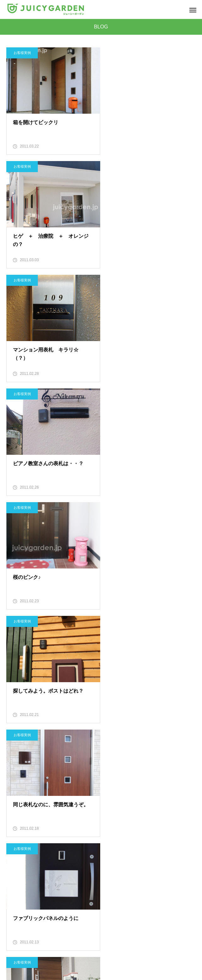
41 (94, 791)
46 (171, 791)
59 (186, 807)
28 (78, 776)
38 (47, 791)
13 (32, 760)
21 (155, 760)
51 (63, 807)
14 (47, 760)
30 (109, 776)
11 (186, 744)
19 (124, 760)
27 (63, 776)
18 (109, 760)
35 (186, 776)
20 (140, 760)
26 (47, 776)
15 (63, 760)
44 (140, 791)
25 (32, 776)
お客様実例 (22, 53)
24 (16, 776)
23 (186, 760)
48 (16, 807)
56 (140, 807)
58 (171, 807)
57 (155, 807)
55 (124, 807)
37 (32, 791)
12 (16, 760)
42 (109, 791)
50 (47, 807)
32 (140, 776)
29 (94, 776)
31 (124, 776)
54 (109, 807)
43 (124, 791)
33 (155, 776)
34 (171, 776)
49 (32, 807)
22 (171, 760)
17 (94, 760)
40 (78, 791)
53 (94, 807)
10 (171, 744)
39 (63, 791)
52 (78, 807)
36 (16, 791)
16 (78, 760)
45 (155, 791)
